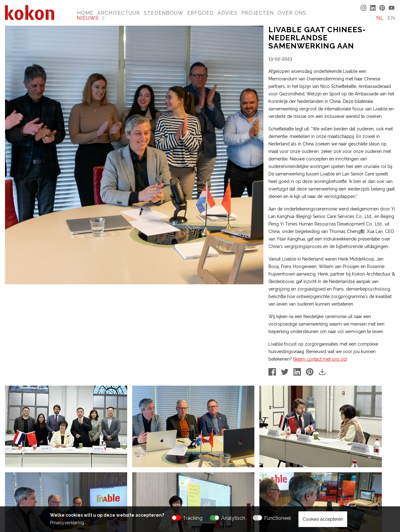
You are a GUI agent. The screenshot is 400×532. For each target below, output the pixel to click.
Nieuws (88, 18)
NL (380, 18)
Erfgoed (200, 13)
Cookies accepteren (323, 519)
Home (85, 13)
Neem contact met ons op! (320, 359)
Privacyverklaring (67, 523)
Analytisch (233, 518)
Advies (227, 13)
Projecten (257, 13)
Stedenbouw (164, 13)
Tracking (193, 518)
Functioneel (277, 518)
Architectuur (119, 13)
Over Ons (292, 13)
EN (391, 18)
